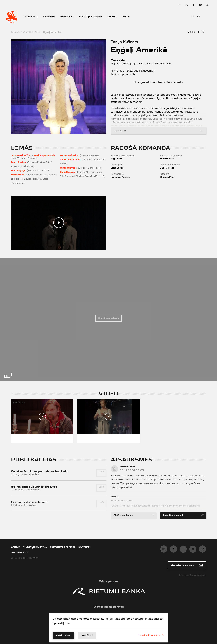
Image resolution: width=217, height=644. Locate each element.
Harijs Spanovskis (45, 155)
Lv (193, 17)
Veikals (126, 17)
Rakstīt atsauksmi (184, 515)
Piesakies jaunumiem (187, 565)
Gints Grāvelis (68, 168)
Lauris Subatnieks (71, 160)
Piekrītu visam (63, 636)
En (199, 17)
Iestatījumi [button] (87, 636)
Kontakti (85, 547)
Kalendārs (49, 17)
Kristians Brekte (120, 177)
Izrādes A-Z (30, 17)
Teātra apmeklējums (91, 17)
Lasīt (101, 472)
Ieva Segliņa (18, 171)
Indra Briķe (18, 175)
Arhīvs (15, 547)
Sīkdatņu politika (35, 547)
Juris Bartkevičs (20, 155)
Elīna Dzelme (68, 172)
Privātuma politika (63, 547)
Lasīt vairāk (158, 131)
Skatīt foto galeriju (108, 318)
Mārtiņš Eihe (167, 177)
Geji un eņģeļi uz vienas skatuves (34, 487)
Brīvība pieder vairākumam (30, 502)
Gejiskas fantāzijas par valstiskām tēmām (40, 471)
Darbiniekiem (20, 552)
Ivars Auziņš (18, 162)
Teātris (112, 17)
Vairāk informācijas (152, 635)
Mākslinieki (67, 17)
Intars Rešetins (69, 155)
